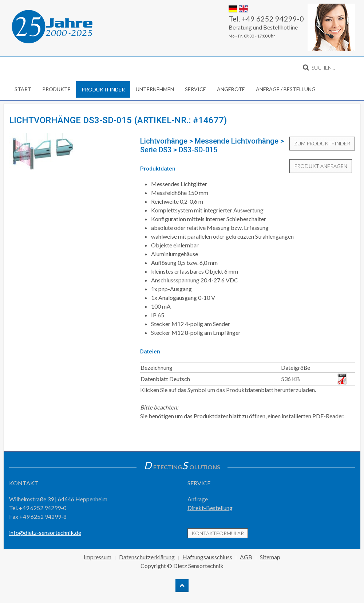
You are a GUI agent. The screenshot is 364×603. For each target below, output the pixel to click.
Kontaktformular (218, 533)
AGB (246, 557)
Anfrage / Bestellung (286, 89)
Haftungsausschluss (207, 557)
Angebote (231, 89)
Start (23, 89)
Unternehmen (155, 89)
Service (195, 89)
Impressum (98, 557)
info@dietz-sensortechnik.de (45, 532)
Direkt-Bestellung (210, 508)
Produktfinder (103, 89)
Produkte (56, 89)
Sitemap (270, 557)
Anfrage (198, 499)
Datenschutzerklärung (147, 557)
